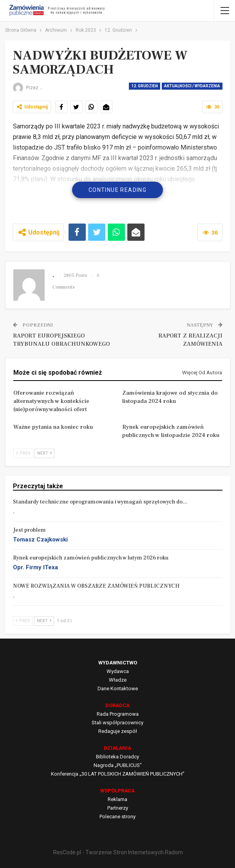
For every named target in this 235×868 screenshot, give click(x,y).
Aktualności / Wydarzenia (192, 86)
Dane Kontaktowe (118, 688)
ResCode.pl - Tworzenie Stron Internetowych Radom (118, 852)
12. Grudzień (145, 86)
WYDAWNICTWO (118, 663)
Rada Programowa (118, 714)
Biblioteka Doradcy (117, 757)
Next (44, 453)
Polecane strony (117, 817)
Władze (118, 680)
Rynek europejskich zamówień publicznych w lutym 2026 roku (91, 558)
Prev (23, 453)
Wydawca (118, 671)
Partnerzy (118, 808)
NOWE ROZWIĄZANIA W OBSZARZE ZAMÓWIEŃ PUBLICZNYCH (96, 586)
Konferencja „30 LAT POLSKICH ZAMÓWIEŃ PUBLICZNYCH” (118, 774)
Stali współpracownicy (117, 723)
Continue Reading (117, 190)
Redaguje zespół (118, 731)
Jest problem (29, 530)
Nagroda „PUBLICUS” (118, 765)
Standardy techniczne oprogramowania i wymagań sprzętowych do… (100, 502)
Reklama (117, 799)
